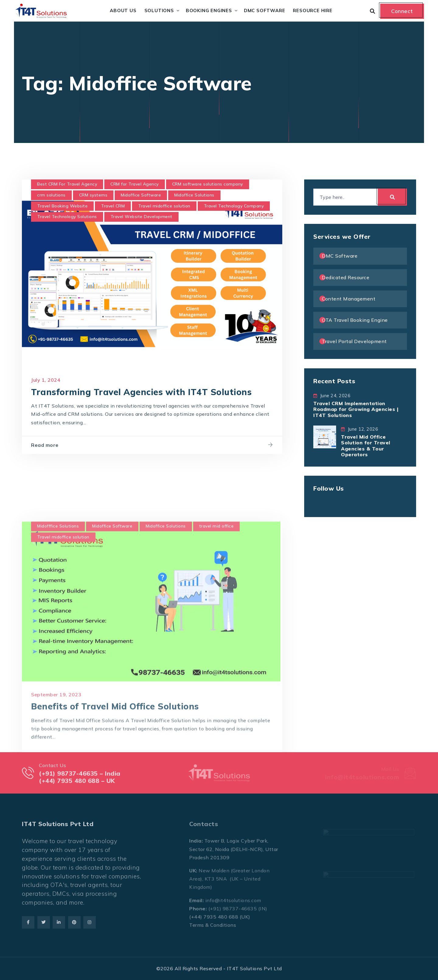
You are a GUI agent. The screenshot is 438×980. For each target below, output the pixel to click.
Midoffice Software (141, 195)
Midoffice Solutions (194, 195)
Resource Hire (313, 10)
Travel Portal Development (354, 341)
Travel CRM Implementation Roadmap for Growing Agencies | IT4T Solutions (356, 409)
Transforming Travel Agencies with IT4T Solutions (141, 392)
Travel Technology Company (234, 206)
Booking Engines (209, 10)
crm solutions (51, 195)
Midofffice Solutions (58, 708)
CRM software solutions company (208, 184)
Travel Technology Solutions (67, 217)
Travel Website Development (141, 217)
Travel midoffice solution (164, 206)
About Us (123, 10)
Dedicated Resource (346, 277)
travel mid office (217, 708)
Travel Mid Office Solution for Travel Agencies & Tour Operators (366, 446)
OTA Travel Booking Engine (355, 320)
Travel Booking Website (62, 206)
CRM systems (93, 195)
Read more (45, 445)
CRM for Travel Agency (135, 184)
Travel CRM (113, 206)
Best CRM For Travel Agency (67, 184)
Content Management (349, 299)
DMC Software (265, 10)
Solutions (159, 10)
